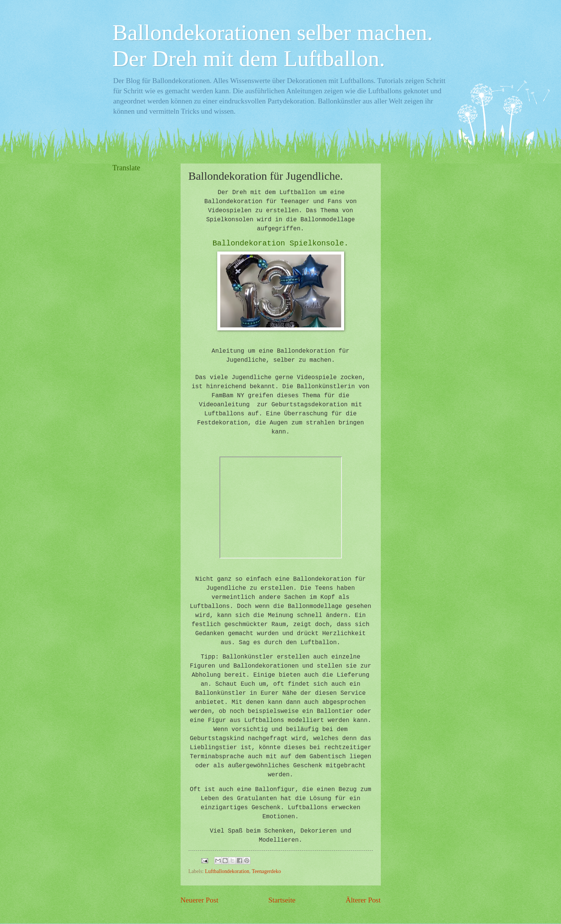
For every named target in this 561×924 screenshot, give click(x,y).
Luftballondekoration (227, 871)
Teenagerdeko (266, 871)
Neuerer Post (199, 900)
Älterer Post (363, 900)
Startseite (282, 900)
